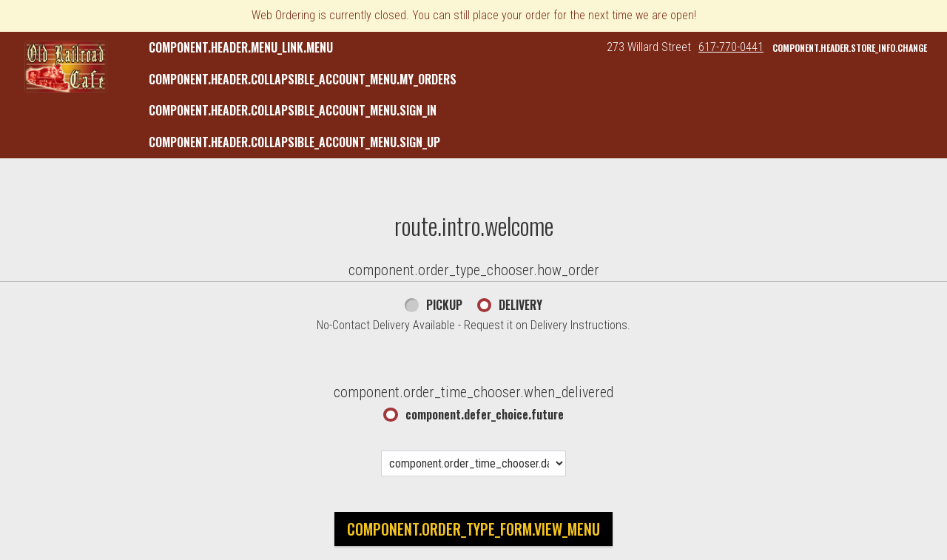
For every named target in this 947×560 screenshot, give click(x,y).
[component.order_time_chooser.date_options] (473, 463)
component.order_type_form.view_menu (473, 529)
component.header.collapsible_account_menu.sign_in (293, 110)
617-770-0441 (731, 47)
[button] (66, 67)
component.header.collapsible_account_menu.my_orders (303, 79)
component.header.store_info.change (850, 48)
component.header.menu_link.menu (241, 47)
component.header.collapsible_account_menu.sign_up (294, 142)
